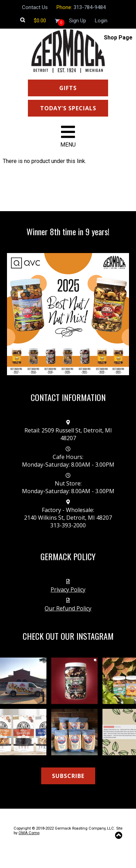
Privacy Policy (68, 589)
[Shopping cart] (40, 21)
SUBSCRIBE (68, 776)
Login (101, 21)
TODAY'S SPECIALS (68, 108)
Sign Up (78, 21)
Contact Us (35, 7)
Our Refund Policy (68, 608)
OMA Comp (29, 833)
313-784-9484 (90, 7)
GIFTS (68, 88)
